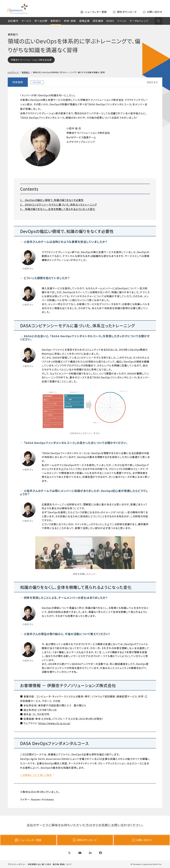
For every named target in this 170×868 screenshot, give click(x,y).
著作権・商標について (62, 864)
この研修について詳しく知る (36, 775)
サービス (26, 21)
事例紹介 (56, 21)
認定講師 (98, 21)
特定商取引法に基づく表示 (40, 864)
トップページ (13, 72)
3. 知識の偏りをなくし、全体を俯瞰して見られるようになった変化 (58, 209)
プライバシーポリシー (17, 864)
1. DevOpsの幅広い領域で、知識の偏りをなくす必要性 (52, 200)
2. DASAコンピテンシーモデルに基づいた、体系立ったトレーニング (58, 204)
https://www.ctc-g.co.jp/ (54, 723)
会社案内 (13, 21)
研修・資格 (70, 21)
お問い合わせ (142, 840)
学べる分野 (41, 21)
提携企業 (84, 21)
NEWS (110, 21)
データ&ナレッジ (139, 21)
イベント (122, 21)
